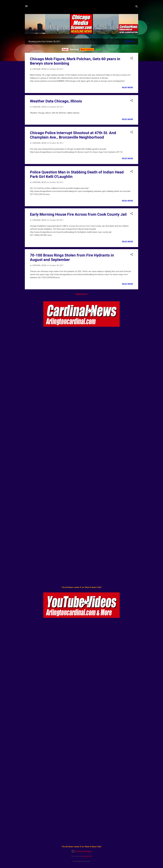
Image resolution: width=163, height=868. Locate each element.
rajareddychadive (87, 856)
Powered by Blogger (82, 851)
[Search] (137, 7)
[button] (132, 59)
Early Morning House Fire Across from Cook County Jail (78, 214)
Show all (130, 41)
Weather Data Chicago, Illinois (56, 101)
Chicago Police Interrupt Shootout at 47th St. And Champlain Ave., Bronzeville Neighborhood (73, 135)
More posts (82, 294)
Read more (128, 88)
